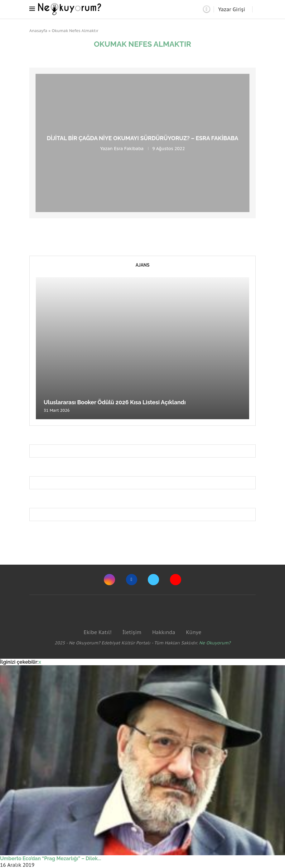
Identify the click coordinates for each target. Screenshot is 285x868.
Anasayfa (38, 31)
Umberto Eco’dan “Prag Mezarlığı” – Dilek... (51, 859)
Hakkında (164, 632)
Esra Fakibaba (129, 149)
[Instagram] (109, 580)
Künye (193, 632)
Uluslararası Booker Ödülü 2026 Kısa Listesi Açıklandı (115, 402)
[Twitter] (153, 580)
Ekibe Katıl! (97, 632)
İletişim (132, 632)
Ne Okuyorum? (215, 643)
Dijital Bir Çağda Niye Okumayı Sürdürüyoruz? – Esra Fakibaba (142, 138)
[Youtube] (176, 580)
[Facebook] (132, 580)
